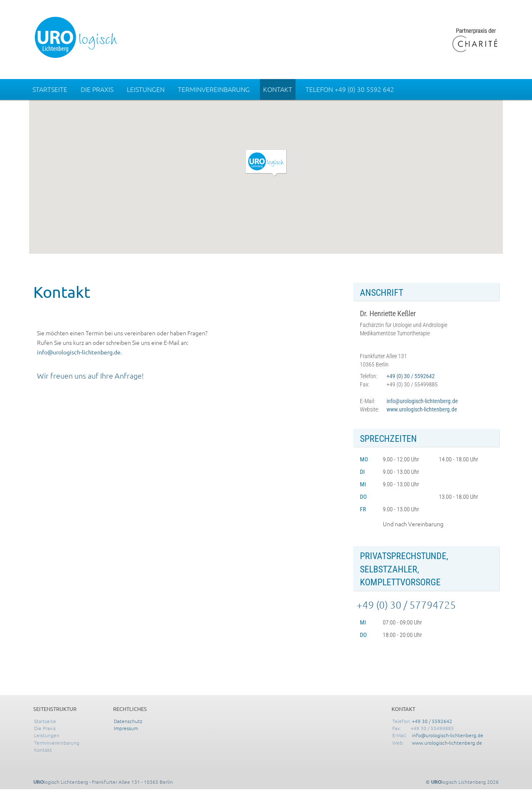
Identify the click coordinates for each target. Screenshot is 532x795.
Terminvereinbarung (214, 89)
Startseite (50, 89)
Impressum (126, 728)
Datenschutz (128, 721)
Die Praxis (97, 89)
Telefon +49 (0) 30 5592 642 (350, 89)
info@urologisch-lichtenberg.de (79, 352)
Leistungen (146, 89)
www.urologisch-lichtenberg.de (422, 409)
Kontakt (278, 89)
